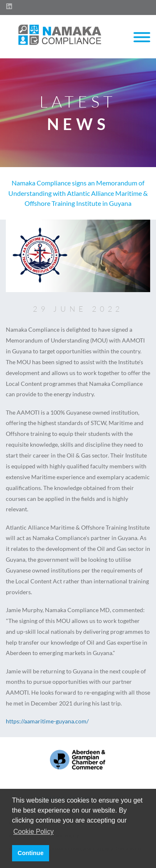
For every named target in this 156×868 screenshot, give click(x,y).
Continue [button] (30, 853)
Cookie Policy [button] (33, 832)
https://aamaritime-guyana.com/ (47, 721)
